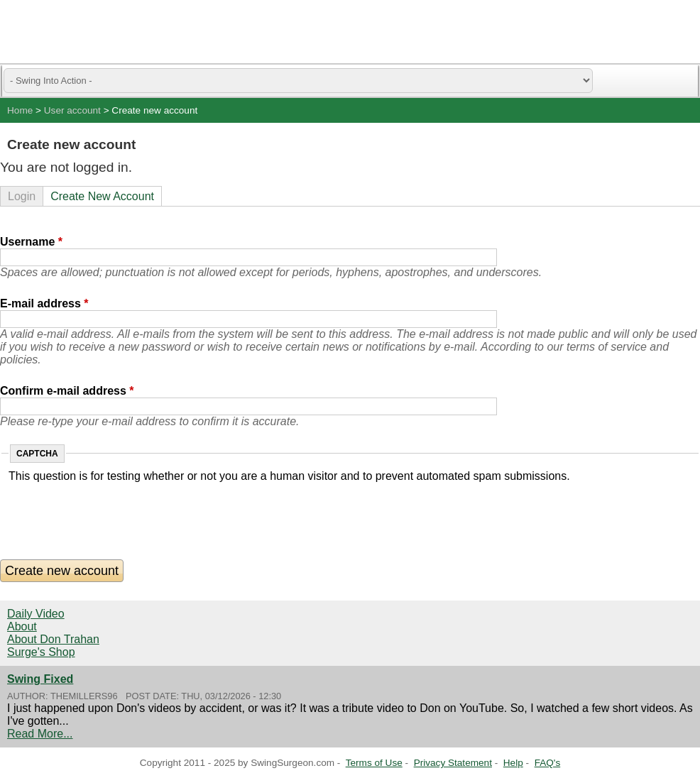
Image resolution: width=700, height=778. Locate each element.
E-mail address (44, 303)
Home (20, 110)
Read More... (40, 734)
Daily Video (36, 614)
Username (31, 242)
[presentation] (116, 510)
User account (72, 110)
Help (513, 763)
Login (22, 196)
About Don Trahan (53, 639)
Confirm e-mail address (67, 391)
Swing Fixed (40, 679)
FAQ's (548, 763)
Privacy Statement (453, 763)
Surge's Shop (41, 652)
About (22, 626)
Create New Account (102, 196)
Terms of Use (374, 763)
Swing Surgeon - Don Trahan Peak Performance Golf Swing (78, 32)
